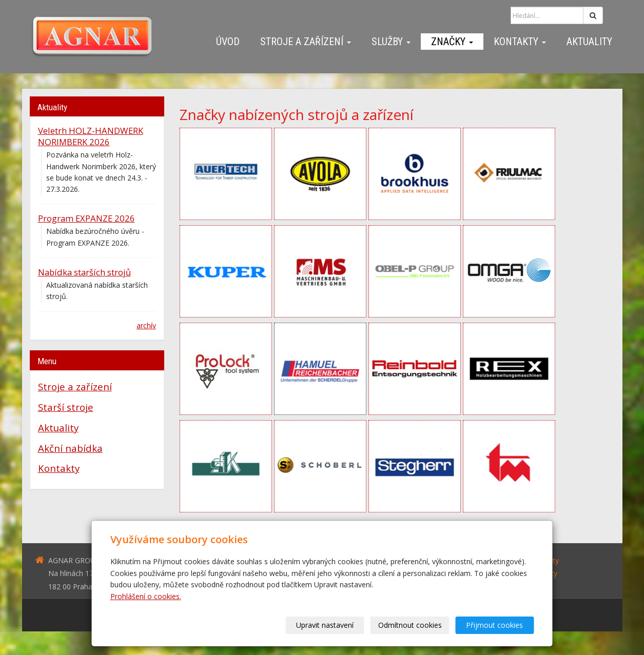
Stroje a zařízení (306, 42)
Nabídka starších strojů (84, 272)
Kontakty (520, 42)
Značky (452, 42)
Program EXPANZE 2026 (86, 218)
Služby (391, 42)
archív (146, 325)
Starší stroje (66, 407)
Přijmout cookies (495, 625)
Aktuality (589, 42)
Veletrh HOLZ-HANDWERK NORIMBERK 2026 (91, 136)
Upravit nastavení (325, 625)
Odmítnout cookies (410, 625)
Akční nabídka (70, 448)
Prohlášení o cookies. (146, 596)
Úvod (228, 42)
